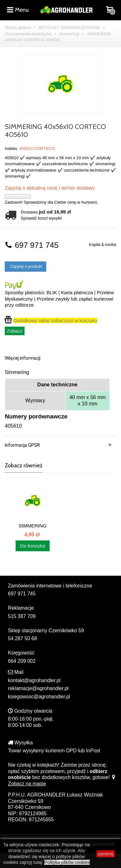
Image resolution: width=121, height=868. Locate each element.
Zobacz (15, 331)
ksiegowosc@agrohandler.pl (39, 697)
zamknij (106, 854)
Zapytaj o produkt (25, 266)
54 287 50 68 (22, 638)
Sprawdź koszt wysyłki (41, 218)
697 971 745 (32, 245)
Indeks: (11, 149)
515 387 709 (22, 616)
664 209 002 (22, 661)
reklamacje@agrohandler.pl (38, 688)
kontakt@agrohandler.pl (34, 680)
